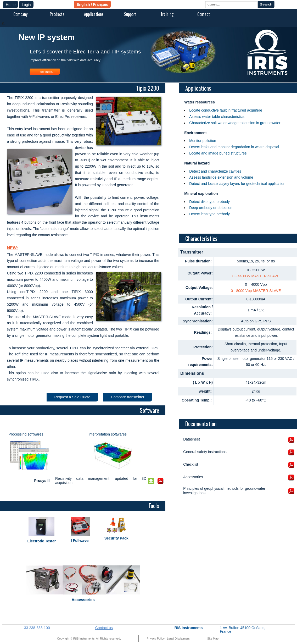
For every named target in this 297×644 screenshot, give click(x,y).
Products (57, 14)
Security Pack (116, 538)
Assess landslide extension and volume (221, 177)
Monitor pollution (203, 141)
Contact (204, 14)
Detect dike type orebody (209, 202)
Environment (195, 133)
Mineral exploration (201, 194)
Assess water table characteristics (217, 117)
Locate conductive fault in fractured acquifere (226, 110)
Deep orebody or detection (211, 208)
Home (11, 5)
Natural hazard (197, 163)
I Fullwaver (80, 541)
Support (130, 14)
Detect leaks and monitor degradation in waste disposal (234, 147)
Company (20, 14)
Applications (94, 14)
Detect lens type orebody (209, 214)
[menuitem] (20, 15)
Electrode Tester (41, 541)
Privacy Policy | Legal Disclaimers (168, 639)
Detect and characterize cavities (215, 171)
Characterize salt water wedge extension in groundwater (235, 123)
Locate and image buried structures (218, 153)
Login (26, 5)
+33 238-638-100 (36, 628)
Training (167, 14)
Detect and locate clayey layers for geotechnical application (237, 184)
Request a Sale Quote (72, 397)
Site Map (213, 639)
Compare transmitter (128, 397)
